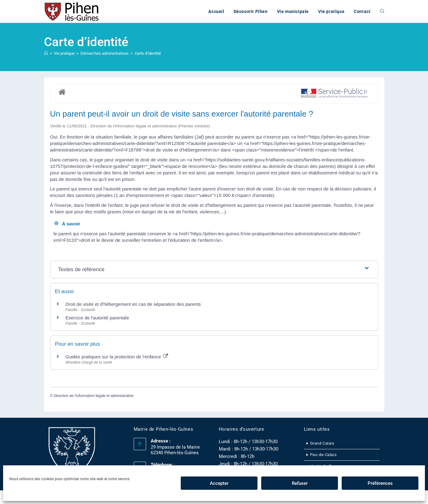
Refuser (300, 483)
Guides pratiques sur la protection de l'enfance (117, 357)
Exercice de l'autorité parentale (97, 318)
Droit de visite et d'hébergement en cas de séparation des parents (133, 304)
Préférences (380, 483)
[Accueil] (46, 53)
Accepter (219, 483)
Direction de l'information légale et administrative (94, 396)
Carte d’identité (148, 53)
